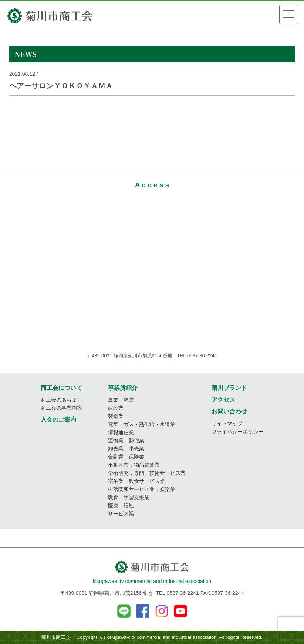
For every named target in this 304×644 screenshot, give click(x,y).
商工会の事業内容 (61, 408)
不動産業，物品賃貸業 (134, 465)
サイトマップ (227, 423)
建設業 (116, 408)
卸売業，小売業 (126, 449)
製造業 (116, 416)
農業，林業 (121, 400)
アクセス (223, 400)
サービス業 (121, 514)
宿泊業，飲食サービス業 (136, 481)
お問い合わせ (229, 411)
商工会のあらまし (61, 400)
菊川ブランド (229, 388)
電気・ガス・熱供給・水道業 (142, 424)
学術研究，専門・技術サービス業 (147, 473)
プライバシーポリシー (237, 432)
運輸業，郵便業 (126, 440)
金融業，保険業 (126, 457)
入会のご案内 (58, 420)
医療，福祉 (121, 505)
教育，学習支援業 (129, 497)
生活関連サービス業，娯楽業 (142, 489)
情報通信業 (121, 432)
